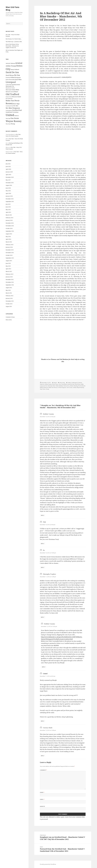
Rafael (72, 386)
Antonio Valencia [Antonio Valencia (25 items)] (10, 63)
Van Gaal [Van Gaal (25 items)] (8, 118)
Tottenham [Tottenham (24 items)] (15, 112)
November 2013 (10, 253)
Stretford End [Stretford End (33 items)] (17, 110)
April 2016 (8, 193)
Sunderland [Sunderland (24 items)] (9, 112)
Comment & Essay (10, 317)
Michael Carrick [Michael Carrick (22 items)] (10, 92)
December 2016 (10, 183)
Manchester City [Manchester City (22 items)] (10, 86)
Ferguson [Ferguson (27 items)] (18, 77)
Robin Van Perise (53, 387)
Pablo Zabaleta (59, 386)
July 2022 (8, 164)
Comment (43, 770)
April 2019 (8, 175)
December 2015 (10, 199)
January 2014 (9, 247)
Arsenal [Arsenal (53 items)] (19, 63)
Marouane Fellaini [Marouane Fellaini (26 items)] (11, 90)
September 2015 (10, 202)
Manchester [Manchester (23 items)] (17, 85)
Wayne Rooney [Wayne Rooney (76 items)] (14, 121)
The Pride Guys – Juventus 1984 (14, 42)
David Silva (78, 384)
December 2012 (10, 280)
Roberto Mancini (44, 387)
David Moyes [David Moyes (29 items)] (10, 75)
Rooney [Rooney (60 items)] (9, 103)
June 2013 (8, 263)
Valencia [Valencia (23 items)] (17, 116)
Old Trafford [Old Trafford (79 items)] (12, 94)
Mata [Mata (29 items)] (17, 90)
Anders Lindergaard (73, 383)
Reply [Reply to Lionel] (43, 721)
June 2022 (8, 166)
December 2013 (10, 250)
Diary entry (9, 320)
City (60, 384)
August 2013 (9, 261)
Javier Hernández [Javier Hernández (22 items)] (10, 80)
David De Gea (71, 384)
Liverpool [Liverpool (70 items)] (11, 82)
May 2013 (8, 266)
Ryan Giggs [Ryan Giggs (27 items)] (16, 104)
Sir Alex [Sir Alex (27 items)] (16, 106)
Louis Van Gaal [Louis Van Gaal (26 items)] (10, 85)
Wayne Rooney (80, 387)
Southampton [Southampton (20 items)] (9, 110)
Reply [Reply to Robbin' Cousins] (43, 515)
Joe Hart (45, 386)
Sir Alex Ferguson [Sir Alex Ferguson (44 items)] (13, 108)
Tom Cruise (69, 387)
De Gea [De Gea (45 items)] (17, 75)
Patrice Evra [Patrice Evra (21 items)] (9, 97)
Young (47, 389)
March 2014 (9, 242)
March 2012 (9, 293)
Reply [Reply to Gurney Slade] (43, 756)
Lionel (45, 674)
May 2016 (8, 191)
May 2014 (8, 237)
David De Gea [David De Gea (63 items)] (12, 72)
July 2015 (8, 204)
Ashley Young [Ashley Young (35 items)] (11, 66)
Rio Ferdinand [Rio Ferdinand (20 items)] (9, 98)
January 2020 (9, 172)
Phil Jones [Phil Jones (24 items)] (14, 97)
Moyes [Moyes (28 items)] (16, 92)
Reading (76, 386)
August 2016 (9, 185)
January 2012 (9, 298)
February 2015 (10, 218)
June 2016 (8, 188)
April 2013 (8, 269)
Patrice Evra (67, 386)
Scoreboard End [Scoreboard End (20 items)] (9, 106)
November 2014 (10, 226)
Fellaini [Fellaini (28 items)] (13, 77)
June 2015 (8, 207)
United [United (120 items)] (10, 115)
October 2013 (9, 255)
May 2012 (8, 290)
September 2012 (10, 285)
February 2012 (10, 296)
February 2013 (10, 274)
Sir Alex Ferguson (62, 387)
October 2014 (9, 228)
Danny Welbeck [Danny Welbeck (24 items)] (15, 70)
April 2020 (8, 169)
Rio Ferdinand (82, 386)
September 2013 (10, 258)
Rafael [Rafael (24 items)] (19, 97)
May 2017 (8, 180)
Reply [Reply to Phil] (43, 544)
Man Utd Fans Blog (12, 8)
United (74, 387)
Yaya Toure (43, 389)
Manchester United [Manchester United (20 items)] (10, 88)
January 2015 (9, 220)
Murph (55, 383)
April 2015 (8, 212)
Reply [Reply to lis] (43, 567)
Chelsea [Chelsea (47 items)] (19, 66)
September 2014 (10, 231)
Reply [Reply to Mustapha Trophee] (43, 617)
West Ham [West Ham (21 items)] (8, 124)
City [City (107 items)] (8, 69)
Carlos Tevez (55, 384)
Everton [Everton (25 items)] (8, 77)
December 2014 (10, 223)
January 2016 (9, 196)
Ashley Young (48, 384)
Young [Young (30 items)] (13, 124)
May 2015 (8, 210)
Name (42, 792)
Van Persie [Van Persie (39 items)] (15, 118)
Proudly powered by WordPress (48, 864)
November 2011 (10, 301)
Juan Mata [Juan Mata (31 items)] (18, 79)
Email (42, 799)
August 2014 (9, 234)
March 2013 (9, 271)
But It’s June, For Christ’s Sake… (14, 39)
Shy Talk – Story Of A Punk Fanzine (13, 135)
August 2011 (9, 306)
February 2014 (10, 245)
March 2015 (9, 215)
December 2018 (10, 177)
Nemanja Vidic (51, 386)
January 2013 (9, 277)
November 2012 (10, 282)
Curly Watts (64, 384)
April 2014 (8, 239)
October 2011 (9, 304)
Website (42, 806)
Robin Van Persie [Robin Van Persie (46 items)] (13, 101)
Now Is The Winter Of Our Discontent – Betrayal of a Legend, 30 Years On (12, 46)
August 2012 (9, 288)
